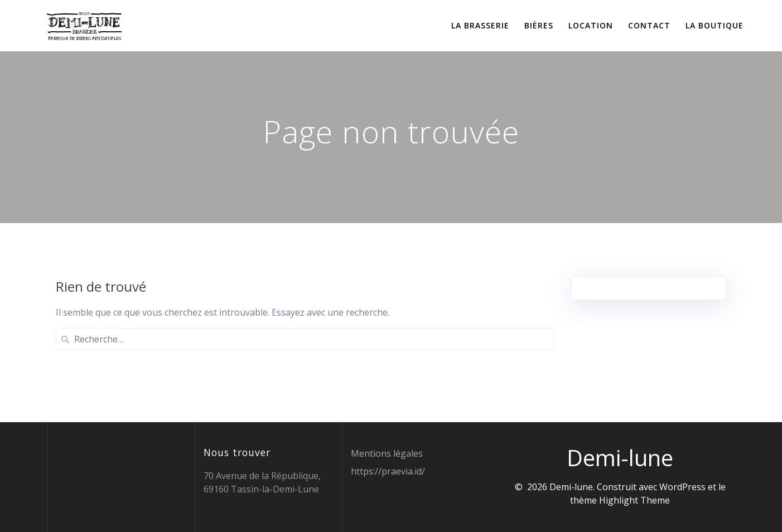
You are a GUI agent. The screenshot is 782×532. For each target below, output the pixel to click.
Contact (649, 25)
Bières (539, 25)
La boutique (715, 25)
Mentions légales (387, 453)
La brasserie (480, 25)
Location (591, 25)
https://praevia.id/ (388, 471)
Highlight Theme (634, 500)
